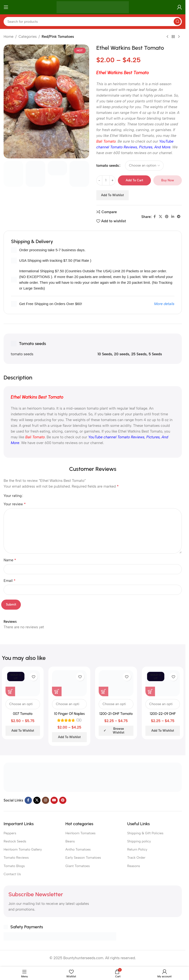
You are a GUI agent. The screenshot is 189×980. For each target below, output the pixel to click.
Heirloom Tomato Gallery (23, 849)
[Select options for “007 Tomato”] (10, 691)
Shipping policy (139, 841)
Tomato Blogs (14, 866)
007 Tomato (23, 714)
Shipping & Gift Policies (145, 833)
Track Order (136, 858)
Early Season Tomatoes (83, 858)
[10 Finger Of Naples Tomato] (69, 683)
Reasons (134, 866)
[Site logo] (93, 7)
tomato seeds (108, 166)
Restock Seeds (15, 841)
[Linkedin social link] (173, 217)
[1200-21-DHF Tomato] (116, 683)
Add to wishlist (112, 195)
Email (10, 581)
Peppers (10, 833)
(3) (79, 720)
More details (164, 304)
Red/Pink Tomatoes (58, 37)
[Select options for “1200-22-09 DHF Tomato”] (150, 691)
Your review (15, 504)
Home (9, 37)
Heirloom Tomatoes (80, 833)
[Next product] (179, 37)
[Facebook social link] (155, 217)
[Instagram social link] (46, 800)
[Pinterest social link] (167, 217)
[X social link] (160, 217)
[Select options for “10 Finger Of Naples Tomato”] (57, 691)
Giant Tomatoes (78, 866)
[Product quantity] (106, 180)
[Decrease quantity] (99, 180)
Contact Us (12, 874)
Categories (28, 37)
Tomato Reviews (16, 858)
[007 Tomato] (23, 683)
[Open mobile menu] (6, 7)
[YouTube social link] (54, 800)
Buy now (168, 180)
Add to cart (135, 180)
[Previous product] (167, 37)
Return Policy (137, 849)
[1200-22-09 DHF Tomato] (163, 683)
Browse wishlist (119, 731)
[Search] (93, 22)
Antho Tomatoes (78, 849)
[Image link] (93, 777)
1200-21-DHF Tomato (116, 714)
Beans (70, 841)
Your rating (13, 496)
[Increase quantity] (112, 180)
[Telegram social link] (179, 217)
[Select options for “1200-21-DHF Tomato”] (103, 691)
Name (10, 560)
